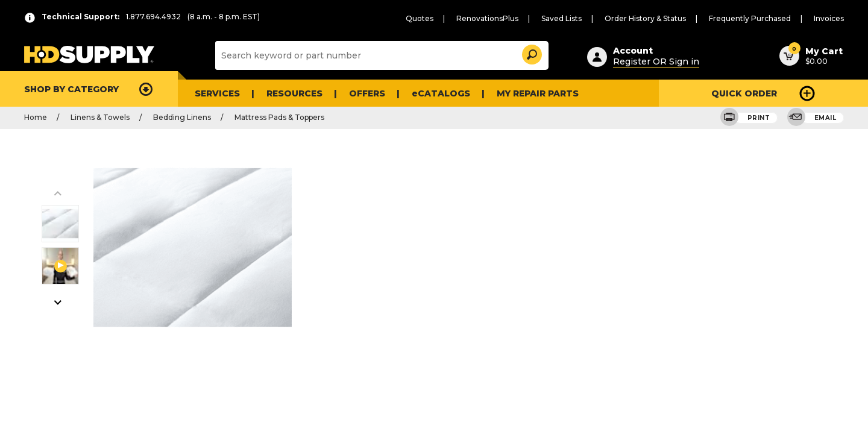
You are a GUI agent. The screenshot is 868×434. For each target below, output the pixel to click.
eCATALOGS (430, 93)
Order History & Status (664, 19)
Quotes (455, 19)
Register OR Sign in (650, 60)
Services (216, 93)
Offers (361, 93)
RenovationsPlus (517, 19)
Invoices (831, 19)
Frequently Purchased (759, 19)
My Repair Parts (520, 93)
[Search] (380, 55)
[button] (531, 53)
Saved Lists (586, 19)
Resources (290, 93)
